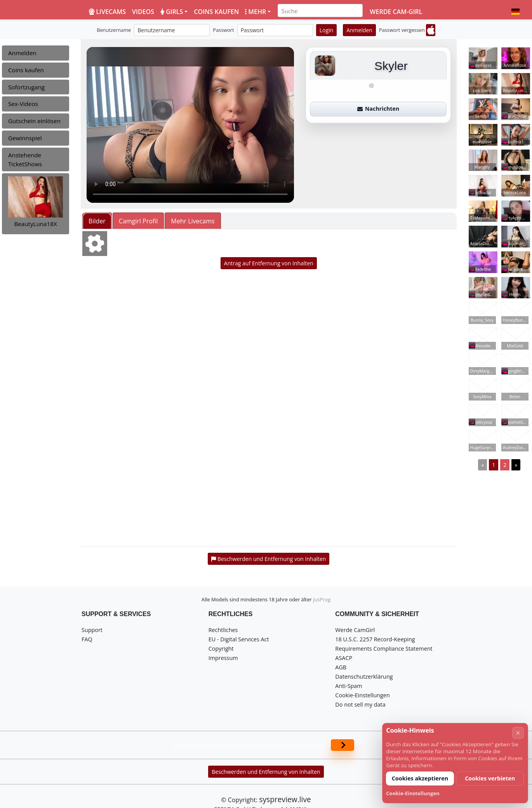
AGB (341, 667)
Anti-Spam (349, 686)
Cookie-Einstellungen (362, 695)
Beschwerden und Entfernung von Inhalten (266, 772)
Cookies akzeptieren (420, 778)
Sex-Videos (23, 104)
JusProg (322, 599)
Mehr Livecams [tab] (193, 221)
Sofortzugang (26, 87)
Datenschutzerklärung (364, 677)
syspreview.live (285, 799)
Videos (143, 12)
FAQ (87, 639)
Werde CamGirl (355, 630)
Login (326, 30)
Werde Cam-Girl (396, 12)
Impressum (223, 658)
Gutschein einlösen (34, 121)
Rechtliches (223, 630)
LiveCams (107, 12)
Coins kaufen (216, 12)
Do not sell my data (360, 704)
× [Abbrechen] (518, 733)
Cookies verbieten (490, 778)
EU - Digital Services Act (239, 639)
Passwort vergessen (402, 30)
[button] (515, 12)
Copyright (221, 649)
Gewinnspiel (25, 138)
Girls (172, 12)
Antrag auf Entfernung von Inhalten (269, 263)
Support (92, 630)
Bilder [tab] (97, 221)
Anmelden (359, 30)
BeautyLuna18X (35, 224)
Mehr (256, 12)
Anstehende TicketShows (25, 159)
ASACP (344, 658)
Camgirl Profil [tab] (138, 221)
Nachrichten (378, 109)
